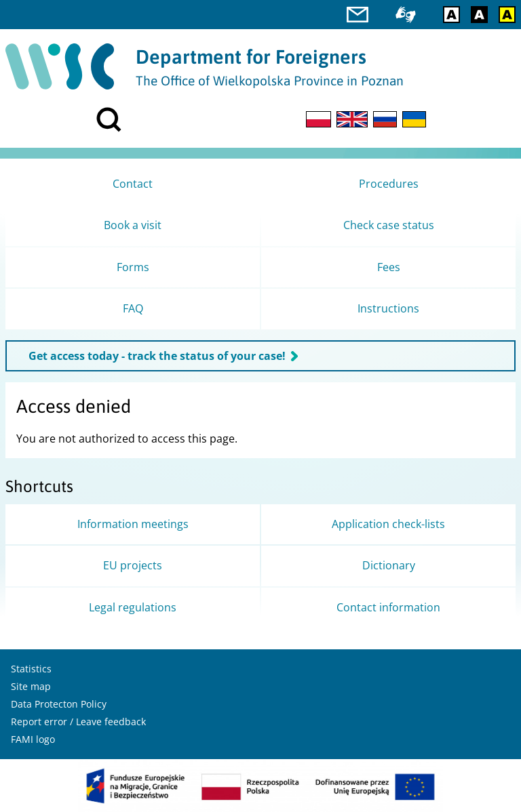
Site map (31, 686)
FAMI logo (33, 739)
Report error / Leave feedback (78, 722)
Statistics (31, 669)
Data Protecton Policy (59, 704)
